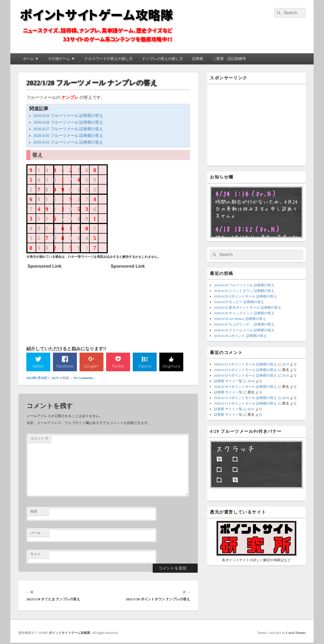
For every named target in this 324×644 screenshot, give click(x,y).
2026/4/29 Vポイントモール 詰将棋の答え (245, 296)
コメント (39, 439)
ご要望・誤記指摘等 (229, 59)
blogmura (171, 366)
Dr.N (55, 378)
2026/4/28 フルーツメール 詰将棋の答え (68, 122)
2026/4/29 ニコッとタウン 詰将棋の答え (244, 291)
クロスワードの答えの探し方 (109, 59)
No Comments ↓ (85, 378)
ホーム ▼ (31, 59)
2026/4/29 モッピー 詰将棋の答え (239, 302)
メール (36, 533)
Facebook (65, 366)
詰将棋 (198, 59)
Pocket (118, 366)
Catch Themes (296, 633)
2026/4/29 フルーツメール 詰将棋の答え (68, 116)
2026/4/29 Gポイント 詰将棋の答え (240, 336)
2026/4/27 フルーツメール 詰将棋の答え (68, 129)
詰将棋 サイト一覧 (228, 381)
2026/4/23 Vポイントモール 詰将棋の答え (245, 364)
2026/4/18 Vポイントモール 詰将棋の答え (245, 375)
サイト (36, 555)
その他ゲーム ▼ (61, 59)
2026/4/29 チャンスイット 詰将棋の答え (244, 313)
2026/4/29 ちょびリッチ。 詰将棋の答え (244, 324)
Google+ (92, 366)
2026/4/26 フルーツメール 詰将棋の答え (68, 136)
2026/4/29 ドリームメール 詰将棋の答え (244, 330)
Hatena (145, 366)
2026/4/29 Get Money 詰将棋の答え (240, 319)
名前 (34, 512)
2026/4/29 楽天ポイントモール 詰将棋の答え (248, 307)
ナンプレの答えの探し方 (163, 59)
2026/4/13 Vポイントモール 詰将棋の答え (245, 398)
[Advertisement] (67, 305)
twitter (38, 366)
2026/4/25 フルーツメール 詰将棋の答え (68, 142)
